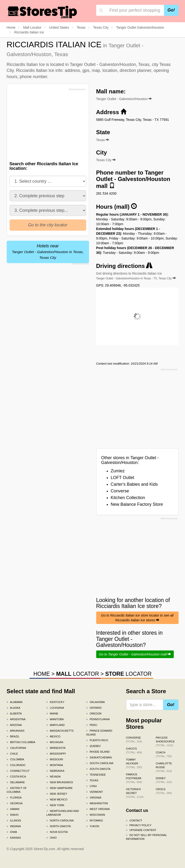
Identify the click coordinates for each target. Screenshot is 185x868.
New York (55, 805)
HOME (42, 674)
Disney (164, 780)
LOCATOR (77, 674)
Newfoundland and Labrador (63, 813)
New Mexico (57, 799)
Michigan (55, 742)
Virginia (94, 798)
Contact (134, 820)
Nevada (53, 777)
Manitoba (55, 719)
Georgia (15, 803)
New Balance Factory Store (137, 504)
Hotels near (48, 252)
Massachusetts (60, 731)
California (16, 748)
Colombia (16, 759)
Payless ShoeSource (165, 741)
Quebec (94, 746)
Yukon (93, 826)
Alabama (15, 702)
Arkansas (16, 731)
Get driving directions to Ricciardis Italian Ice (136, 276)
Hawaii (13, 809)
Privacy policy (139, 825)
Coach (164, 754)
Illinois (14, 820)
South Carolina (100, 763)
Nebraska (55, 771)
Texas (92, 780)
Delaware (16, 782)
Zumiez (118, 471)
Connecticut (18, 771)
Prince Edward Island (99, 733)
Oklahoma (95, 702)
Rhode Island (98, 752)
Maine (52, 714)
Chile (12, 754)
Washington (97, 803)
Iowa (12, 832)
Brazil (13, 736)
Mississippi (56, 754)
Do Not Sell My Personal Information (146, 837)
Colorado (16, 765)
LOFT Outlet (123, 478)
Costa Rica (16, 777)
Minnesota (56, 748)
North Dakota (59, 826)
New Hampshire (59, 788)
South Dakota (98, 769)
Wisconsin (96, 815)
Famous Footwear (134, 778)
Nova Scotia (57, 832)
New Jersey (57, 794)
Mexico (53, 736)
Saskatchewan (99, 757)
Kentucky (55, 702)
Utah (91, 786)
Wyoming (95, 820)
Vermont (95, 792)
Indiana (14, 826)
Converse (120, 491)
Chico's (134, 751)
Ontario (94, 708)
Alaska (14, 708)
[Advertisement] (46, 126)
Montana (55, 765)
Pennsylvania (98, 719)
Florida (14, 798)
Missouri (55, 759)
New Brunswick (60, 782)
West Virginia (98, 809)
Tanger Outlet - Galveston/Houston (124, 99)
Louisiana (55, 708)
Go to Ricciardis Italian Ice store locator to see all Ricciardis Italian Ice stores (137, 618)
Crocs (164, 791)
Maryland (55, 725)
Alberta (14, 714)
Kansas (14, 838)
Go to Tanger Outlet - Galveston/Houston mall (135, 654)
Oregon (94, 714)
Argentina (16, 719)
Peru (92, 725)
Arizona (14, 725)
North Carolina (60, 820)
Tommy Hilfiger (134, 763)
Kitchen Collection (128, 498)
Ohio (51, 838)
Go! (171, 10)
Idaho (13, 815)
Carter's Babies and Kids (134, 484)
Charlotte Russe (164, 767)
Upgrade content (141, 830)
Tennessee (96, 775)
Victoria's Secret (135, 793)
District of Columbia (17, 790)
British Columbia (21, 742)
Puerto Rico (97, 740)
